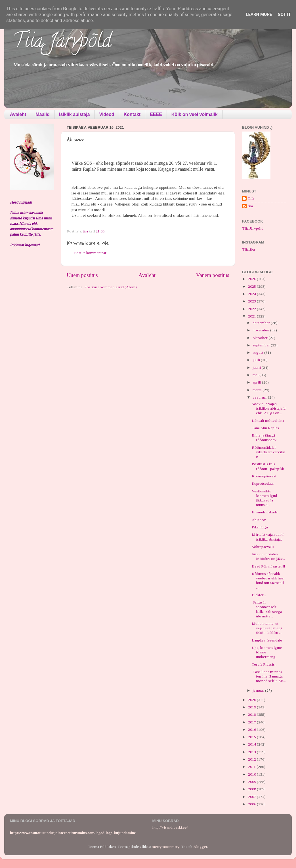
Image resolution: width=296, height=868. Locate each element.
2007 (252, 797)
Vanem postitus (213, 275)
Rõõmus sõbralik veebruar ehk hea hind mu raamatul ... (268, 581)
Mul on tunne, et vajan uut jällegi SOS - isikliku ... (267, 628)
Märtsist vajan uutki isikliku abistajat (268, 537)
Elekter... (259, 595)
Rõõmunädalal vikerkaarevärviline (268, 452)
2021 (252, 316)
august (258, 353)
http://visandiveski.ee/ (170, 827)
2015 (252, 737)
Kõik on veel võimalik (195, 114)
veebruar (260, 397)
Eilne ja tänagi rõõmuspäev (264, 438)
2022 (252, 309)
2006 (252, 804)
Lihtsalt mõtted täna (268, 421)
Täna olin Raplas (265, 428)
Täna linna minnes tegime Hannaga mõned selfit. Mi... (269, 676)
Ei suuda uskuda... (266, 512)
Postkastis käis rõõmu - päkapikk (268, 466)
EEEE (156, 114)
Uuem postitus (82, 275)
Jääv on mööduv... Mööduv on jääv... (268, 556)
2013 (252, 752)
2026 (252, 279)
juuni (257, 368)
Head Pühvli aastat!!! (268, 566)
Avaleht (18, 114)
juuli (257, 360)
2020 (252, 700)
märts (258, 390)
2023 (252, 301)
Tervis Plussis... (264, 664)
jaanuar (259, 690)
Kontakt (132, 114)
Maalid (43, 114)
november (261, 330)
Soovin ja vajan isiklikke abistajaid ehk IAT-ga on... (269, 408)
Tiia (251, 198)
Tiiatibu (248, 249)
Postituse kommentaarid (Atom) (111, 287)
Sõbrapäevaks (263, 547)
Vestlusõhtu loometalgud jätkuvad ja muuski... (264, 498)
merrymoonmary (166, 847)
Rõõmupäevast (264, 476)
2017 (252, 722)
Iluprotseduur (263, 483)
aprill (257, 382)
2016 (252, 730)
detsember (262, 323)
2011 (252, 767)
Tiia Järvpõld (62, 43)
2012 (252, 759)
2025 (252, 286)
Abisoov (259, 520)
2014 (252, 744)
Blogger (200, 847)
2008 (252, 789)
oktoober (261, 338)
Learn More (259, 14)
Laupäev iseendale (267, 640)
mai (256, 375)
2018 (252, 714)
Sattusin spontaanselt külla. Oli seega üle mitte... (267, 609)
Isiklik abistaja (74, 114)
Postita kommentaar (90, 253)
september (262, 345)
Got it (284, 14)
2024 (252, 294)
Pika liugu (260, 527)
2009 (252, 782)
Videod (107, 114)
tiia (250, 206)
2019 (252, 707)
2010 (252, 774)
